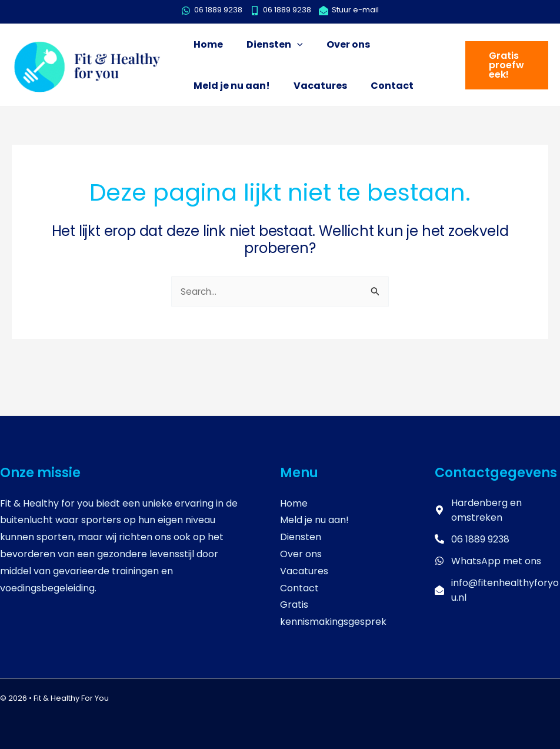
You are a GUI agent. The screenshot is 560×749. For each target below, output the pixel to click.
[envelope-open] (349, 10)
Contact (299, 588)
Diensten (301, 537)
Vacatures (304, 571)
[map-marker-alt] (497, 510)
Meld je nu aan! (314, 520)
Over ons (301, 554)
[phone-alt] (472, 539)
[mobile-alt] (284, 10)
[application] (288, 45)
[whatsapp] (215, 10)
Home (294, 503)
